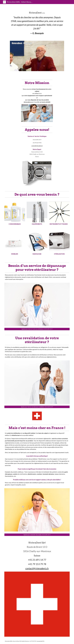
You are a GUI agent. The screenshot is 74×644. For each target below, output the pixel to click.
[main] (37, 24)
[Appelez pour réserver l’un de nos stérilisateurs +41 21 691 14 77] (37, 329)
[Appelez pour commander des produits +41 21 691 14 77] (37, 535)
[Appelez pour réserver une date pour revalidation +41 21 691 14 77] (37, 407)
